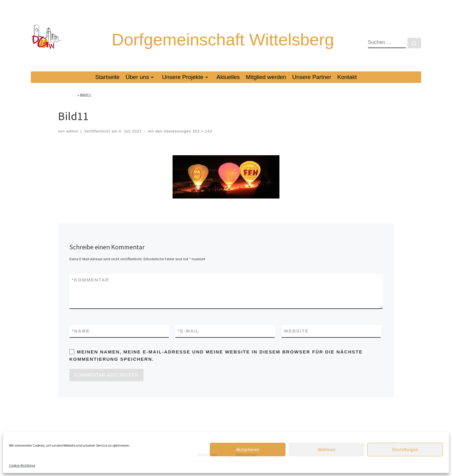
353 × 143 (201, 140)
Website (296, 340)
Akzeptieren (248, 450)
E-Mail (189, 340)
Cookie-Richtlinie (22, 465)
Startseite (67, 104)
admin (72, 140)
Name (81, 340)
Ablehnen (327, 450)
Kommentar (91, 289)
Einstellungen (405, 450)
